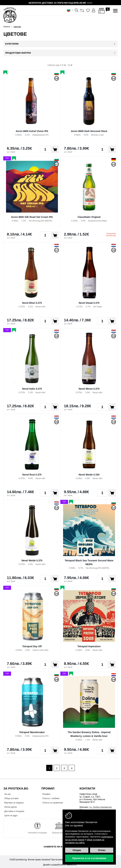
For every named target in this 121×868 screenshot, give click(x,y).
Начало (7, 27)
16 (70, 64)
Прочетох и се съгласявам (89, 858)
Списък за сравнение (54, 802)
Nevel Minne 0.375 (89, 387)
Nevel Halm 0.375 (32, 387)
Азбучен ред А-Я (57, 64)
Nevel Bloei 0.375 (32, 302)
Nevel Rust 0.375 (32, 473)
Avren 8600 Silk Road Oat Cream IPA (32, 216)
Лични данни (12, 806)
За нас (9, 793)
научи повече (90, 3)
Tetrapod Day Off (32, 645)
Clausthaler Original (89, 216)
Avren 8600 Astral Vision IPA (32, 130)
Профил (48, 793)
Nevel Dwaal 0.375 (89, 302)
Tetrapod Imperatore (89, 645)
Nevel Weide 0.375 (32, 559)
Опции (77, 850)
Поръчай (55, 148)
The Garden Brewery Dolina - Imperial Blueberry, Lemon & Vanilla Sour (89, 733)
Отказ (102, 850)
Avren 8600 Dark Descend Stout (89, 130)
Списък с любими (52, 798)
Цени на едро (13, 815)
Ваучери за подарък (16, 802)
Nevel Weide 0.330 (89, 473)
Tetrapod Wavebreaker (32, 731)
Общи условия (13, 798)
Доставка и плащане (16, 810)
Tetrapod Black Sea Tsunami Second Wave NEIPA (89, 561)
